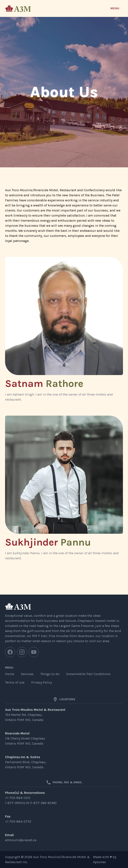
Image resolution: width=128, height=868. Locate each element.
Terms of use (15, 682)
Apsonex (99, 862)
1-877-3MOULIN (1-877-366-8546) (31, 803)
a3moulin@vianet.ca (21, 840)
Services (27, 674)
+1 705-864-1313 (18, 798)
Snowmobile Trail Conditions (88, 674)
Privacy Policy (42, 682)
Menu (115, 8)
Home (10, 674)
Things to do (50, 674)
